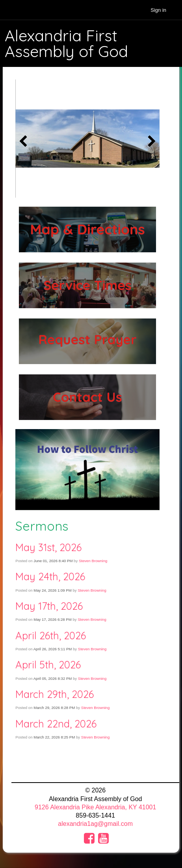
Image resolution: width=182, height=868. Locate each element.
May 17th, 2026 (49, 606)
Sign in (158, 10)
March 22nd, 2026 (56, 724)
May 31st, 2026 (48, 547)
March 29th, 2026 (55, 694)
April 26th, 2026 (51, 635)
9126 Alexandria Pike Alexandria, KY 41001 (95, 807)
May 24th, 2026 (50, 576)
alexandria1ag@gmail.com (95, 824)
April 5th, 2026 (48, 664)
